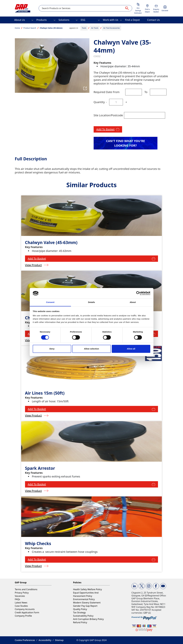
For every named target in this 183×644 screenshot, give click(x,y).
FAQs (17, 599)
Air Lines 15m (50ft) (45, 393)
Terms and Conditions (26, 589)
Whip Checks (38, 543)
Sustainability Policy (83, 616)
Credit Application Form (27, 612)
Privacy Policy (22, 593)
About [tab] (133, 302)
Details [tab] (92, 302)
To (146, 92)
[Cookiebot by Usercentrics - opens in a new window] (138, 293)
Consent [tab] (50, 302)
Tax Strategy (79, 612)
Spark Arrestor (40, 468)
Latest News (21, 603)
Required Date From (107, 92)
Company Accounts (25, 609)
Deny (52, 349)
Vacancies (20, 596)
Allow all (131, 349)
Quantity (99, 102)
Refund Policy (80, 622)
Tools (84, 28)
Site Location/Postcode (108, 115)
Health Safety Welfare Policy (88, 589)
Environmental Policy (84, 599)
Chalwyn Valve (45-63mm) (51, 242)
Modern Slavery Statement (87, 603)
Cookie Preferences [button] (25, 640)
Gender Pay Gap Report (85, 606)
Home (17, 28)
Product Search (30, 28)
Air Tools (95, 28)
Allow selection (91, 349)
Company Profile (23, 616)
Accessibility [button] (45, 640)
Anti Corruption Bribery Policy (88, 619)
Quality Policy (80, 609)
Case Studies (21, 606)
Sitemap (59, 640)
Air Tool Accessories (112, 28)
